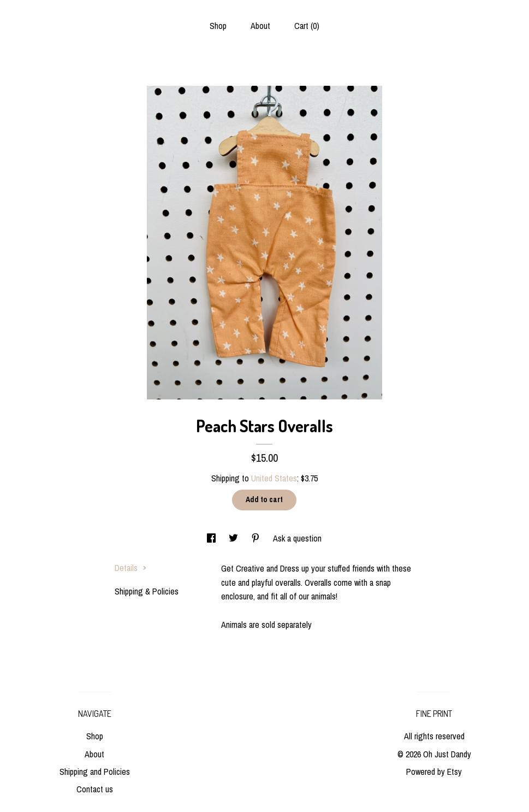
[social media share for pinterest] (257, 538)
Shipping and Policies (95, 772)
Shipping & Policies (147, 591)
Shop (218, 26)
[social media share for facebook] (212, 538)
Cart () (307, 26)
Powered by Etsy (434, 772)
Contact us (95, 789)
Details (131, 568)
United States (274, 478)
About (260, 26)
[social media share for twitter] (234, 538)
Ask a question (297, 538)
